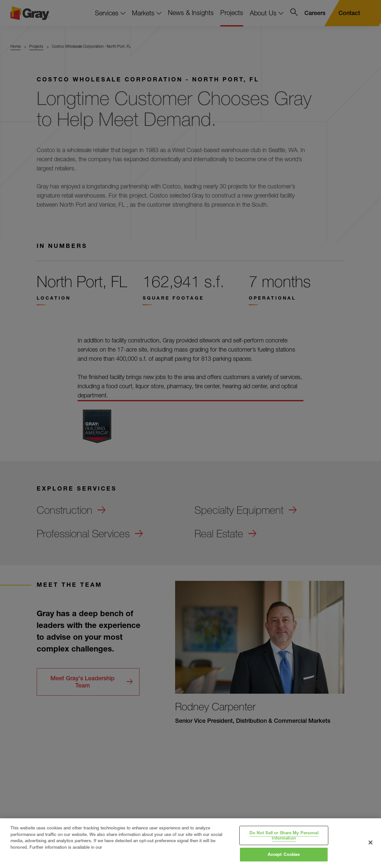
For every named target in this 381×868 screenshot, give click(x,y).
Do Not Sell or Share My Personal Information (284, 835)
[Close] (371, 842)
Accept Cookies (284, 854)
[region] (190, 843)
